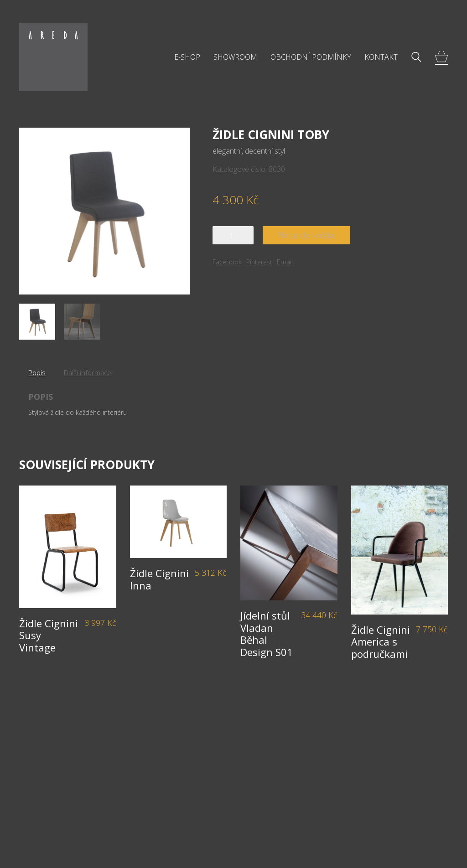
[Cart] (441, 57)
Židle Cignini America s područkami (381, 642)
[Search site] (416, 58)
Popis (37, 372)
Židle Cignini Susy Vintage (49, 635)
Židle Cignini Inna (159, 579)
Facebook (227, 262)
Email (285, 262)
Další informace (88, 372)
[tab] (37, 373)
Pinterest (259, 262)
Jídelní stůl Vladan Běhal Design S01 (267, 634)
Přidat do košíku (306, 235)
